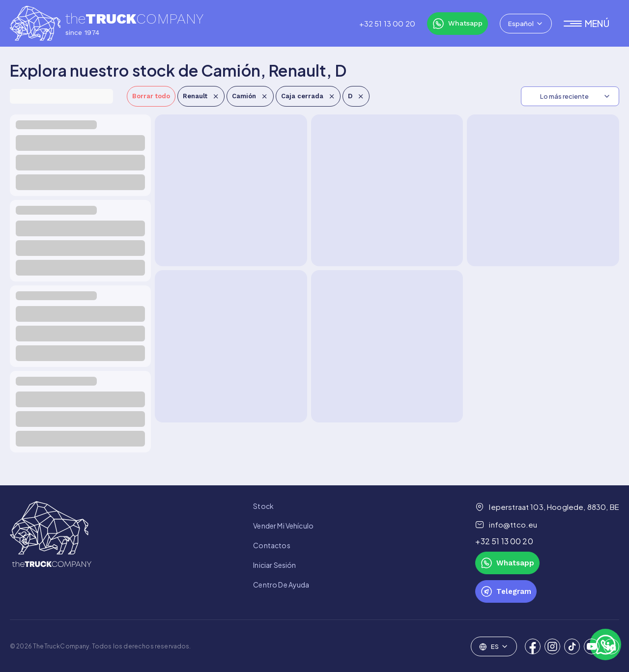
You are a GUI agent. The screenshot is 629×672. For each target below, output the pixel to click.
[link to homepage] (51, 552)
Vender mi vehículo (283, 526)
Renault (201, 96)
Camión (250, 96)
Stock (263, 506)
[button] (591, 24)
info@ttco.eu (506, 525)
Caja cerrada (308, 96)
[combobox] (526, 24)
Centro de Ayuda (281, 585)
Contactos (272, 545)
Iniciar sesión (274, 565)
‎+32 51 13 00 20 (387, 24)
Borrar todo (151, 96)
